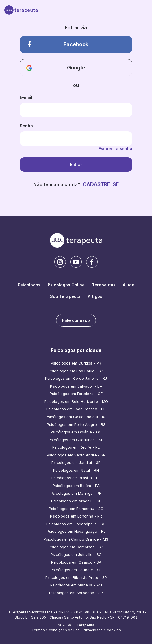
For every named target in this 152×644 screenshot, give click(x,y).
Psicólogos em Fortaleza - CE (76, 394)
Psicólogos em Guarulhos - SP (76, 440)
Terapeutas (104, 285)
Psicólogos (29, 285)
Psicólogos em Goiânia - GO (76, 432)
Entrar (76, 164)
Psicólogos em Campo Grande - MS (76, 539)
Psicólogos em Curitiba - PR (76, 363)
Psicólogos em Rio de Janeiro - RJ (76, 378)
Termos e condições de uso (56, 630)
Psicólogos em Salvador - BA (76, 386)
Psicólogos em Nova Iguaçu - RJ (76, 531)
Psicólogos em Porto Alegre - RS (76, 424)
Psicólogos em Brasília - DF (76, 478)
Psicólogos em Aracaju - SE (76, 501)
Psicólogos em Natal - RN (76, 470)
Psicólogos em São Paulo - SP (76, 371)
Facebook (57, 44)
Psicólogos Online (66, 285)
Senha (26, 126)
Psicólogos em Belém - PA (76, 486)
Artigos (95, 296)
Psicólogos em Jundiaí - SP (76, 462)
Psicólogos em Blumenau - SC (76, 509)
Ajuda (129, 285)
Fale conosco (76, 320)
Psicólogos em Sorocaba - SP (76, 593)
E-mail (26, 97)
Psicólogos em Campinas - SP (76, 547)
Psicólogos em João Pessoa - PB (76, 409)
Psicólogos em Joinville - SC (76, 554)
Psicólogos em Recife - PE (76, 447)
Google (56, 68)
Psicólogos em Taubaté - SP (76, 570)
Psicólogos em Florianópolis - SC (76, 524)
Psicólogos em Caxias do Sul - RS (76, 417)
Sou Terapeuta (65, 296)
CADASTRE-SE (101, 184)
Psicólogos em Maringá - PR (76, 493)
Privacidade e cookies (102, 630)
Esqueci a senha (115, 149)
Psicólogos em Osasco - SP (76, 562)
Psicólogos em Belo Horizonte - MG (76, 401)
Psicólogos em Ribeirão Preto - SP (76, 577)
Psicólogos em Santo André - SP (76, 455)
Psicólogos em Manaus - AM (76, 585)
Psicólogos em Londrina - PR (76, 516)
